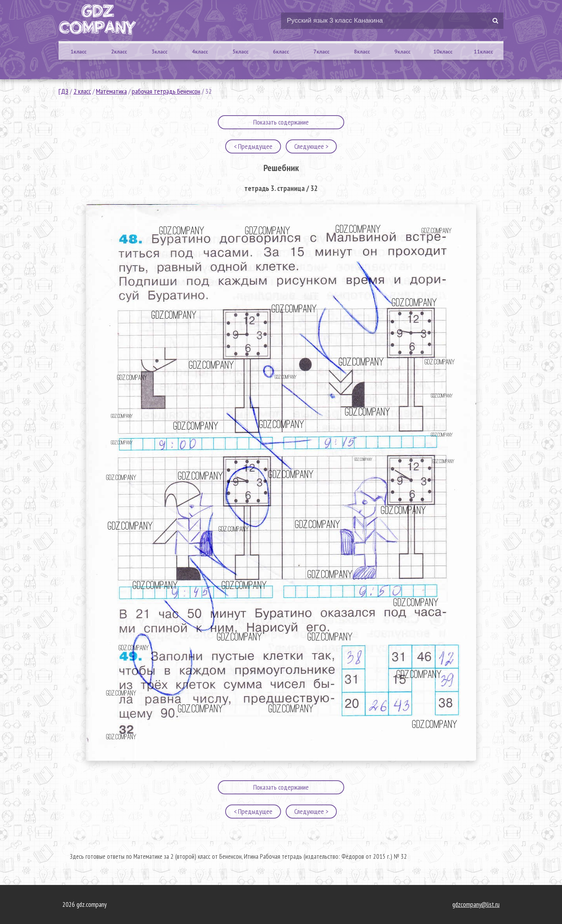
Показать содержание (281, 122)
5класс (241, 52)
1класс (79, 52)
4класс (200, 52)
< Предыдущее (253, 146)
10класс (443, 52)
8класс (362, 52)
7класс (321, 52)
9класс (403, 52)
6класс (281, 52)
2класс (119, 52)
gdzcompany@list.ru (476, 904)
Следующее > (311, 146)
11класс (483, 52)
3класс (159, 52)
